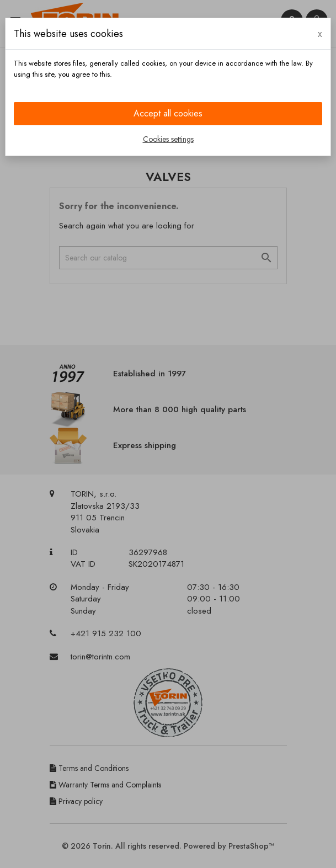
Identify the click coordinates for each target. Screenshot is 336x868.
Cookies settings (168, 139)
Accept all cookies (168, 113)
